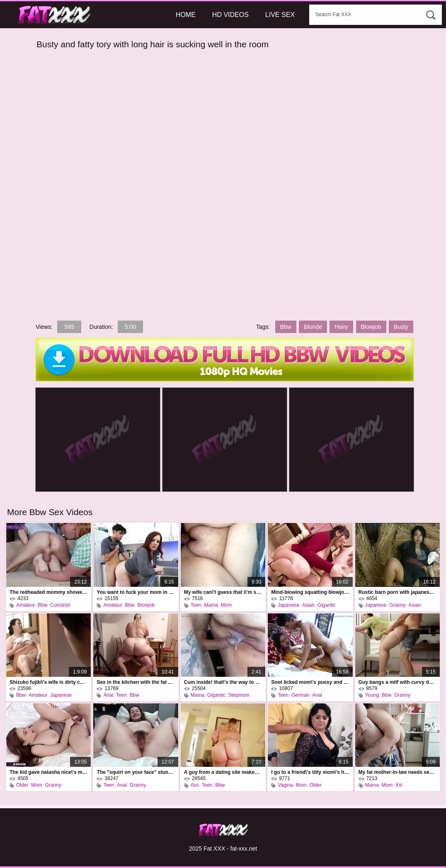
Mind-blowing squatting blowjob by (310, 592)
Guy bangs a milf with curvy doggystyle (398, 682)
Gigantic (327, 605)
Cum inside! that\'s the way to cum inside (223, 682)
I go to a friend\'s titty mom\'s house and (310, 772)
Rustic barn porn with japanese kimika (398, 592)
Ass (195, 785)
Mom (227, 605)
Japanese (288, 605)
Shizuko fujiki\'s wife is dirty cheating (48, 682)
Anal (108, 695)
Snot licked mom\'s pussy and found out (310, 682)
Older (22, 785)
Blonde (313, 327)
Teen (196, 605)
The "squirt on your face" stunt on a (136, 772)
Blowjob (371, 327)
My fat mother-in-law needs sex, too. (398, 772)
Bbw (286, 327)
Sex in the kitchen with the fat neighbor (136, 682)
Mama (211, 605)
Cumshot (60, 605)
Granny (397, 605)
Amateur (25, 605)
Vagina (285, 785)
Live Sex (280, 15)
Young (372, 695)
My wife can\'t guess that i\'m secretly (223, 592)
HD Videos (230, 15)
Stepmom (239, 695)
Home (186, 15)
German (300, 695)
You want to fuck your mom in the (136, 592)
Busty (401, 327)
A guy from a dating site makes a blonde (223, 772)
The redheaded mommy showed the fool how (48, 592)
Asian (308, 605)
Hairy (341, 327)
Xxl (399, 785)
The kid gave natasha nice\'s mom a (48, 772)
